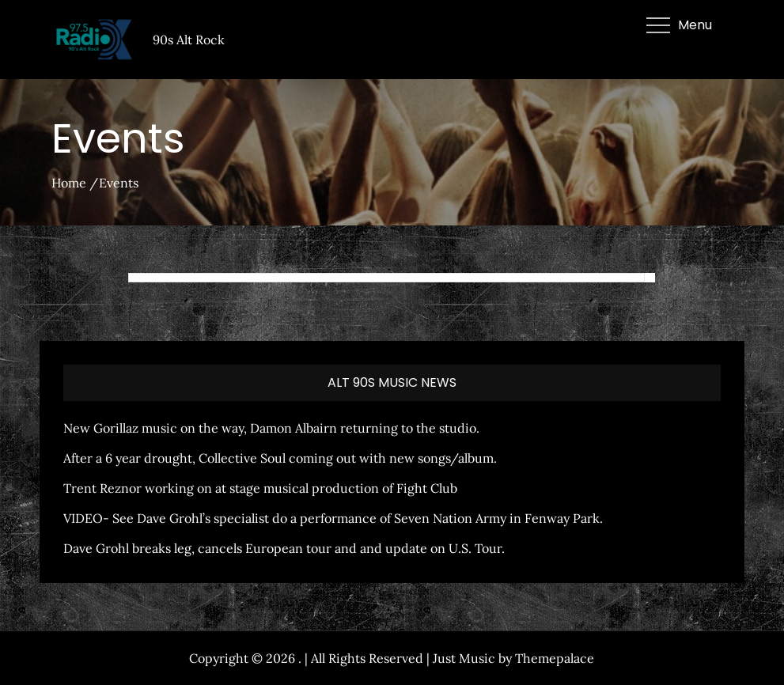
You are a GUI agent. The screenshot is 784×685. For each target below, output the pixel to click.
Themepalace (555, 658)
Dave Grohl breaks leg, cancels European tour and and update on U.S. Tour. (284, 548)
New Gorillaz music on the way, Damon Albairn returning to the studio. (271, 428)
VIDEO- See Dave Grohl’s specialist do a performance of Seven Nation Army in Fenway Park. (333, 518)
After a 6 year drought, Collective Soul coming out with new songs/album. (280, 458)
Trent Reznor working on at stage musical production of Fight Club (260, 488)
